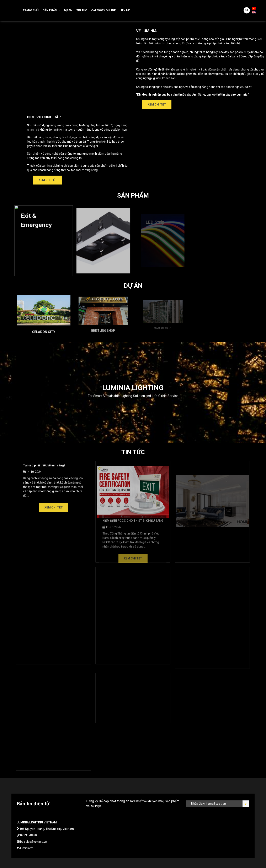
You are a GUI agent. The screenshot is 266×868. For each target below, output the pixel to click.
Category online (103, 10)
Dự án (68, 10)
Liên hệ (125, 10)
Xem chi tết (157, 104)
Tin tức (82, 10)
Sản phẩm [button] (50, 10)
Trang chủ (31, 10)
